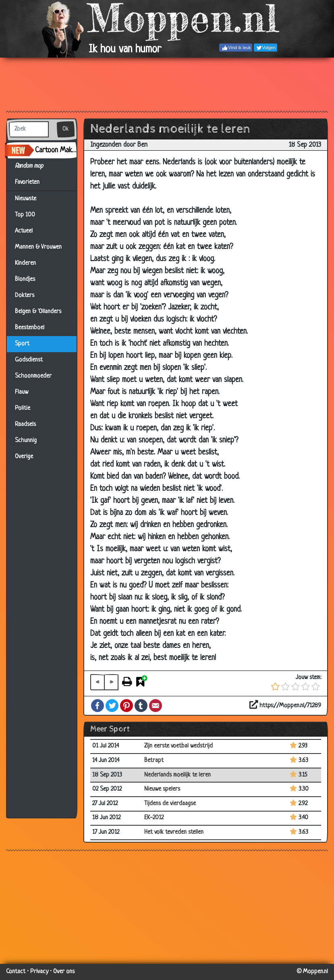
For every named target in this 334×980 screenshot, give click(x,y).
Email (156, 706)
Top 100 (25, 215)
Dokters (25, 296)
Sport (22, 344)
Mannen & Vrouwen (38, 247)
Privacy (39, 972)
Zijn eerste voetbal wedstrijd (178, 746)
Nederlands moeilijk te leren (177, 775)
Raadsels (25, 425)
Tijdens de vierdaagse (170, 804)
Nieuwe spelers (162, 789)
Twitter (112, 706)
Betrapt (154, 761)
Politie (23, 408)
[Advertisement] (167, 84)
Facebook (98, 706)
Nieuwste (26, 199)
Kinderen (25, 263)
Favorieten (32, 183)
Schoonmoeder (33, 376)
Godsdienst (29, 360)
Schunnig (26, 441)
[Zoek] (29, 129)
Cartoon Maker (56, 150)
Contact (16, 972)
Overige (24, 457)
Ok (66, 129)
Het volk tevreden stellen (174, 832)
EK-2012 (154, 818)
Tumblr (141, 706)
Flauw (22, 392)
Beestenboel (30, 328)
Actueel (24, 231)
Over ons (64, 972)
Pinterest (127, 706)
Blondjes (25, 279)
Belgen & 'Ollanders (38, 312)
